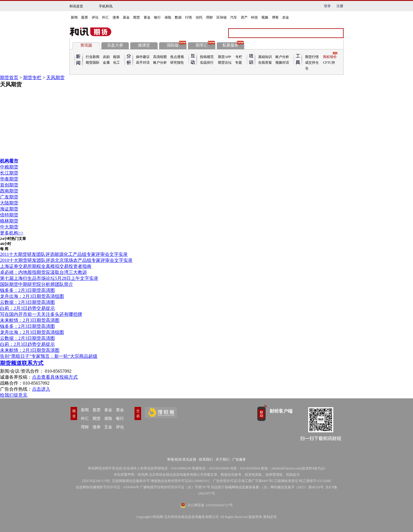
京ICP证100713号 (96, 481)
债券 (116, 17)
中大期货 (9, 227)
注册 (340, 6)
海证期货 (9, 209)
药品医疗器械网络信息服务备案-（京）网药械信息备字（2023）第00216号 (267, 487)
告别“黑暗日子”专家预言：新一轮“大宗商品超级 (49, 356)
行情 (189, 17)
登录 (327, 6)
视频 (265, 17)
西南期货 (9, 191)
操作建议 (143, 57)
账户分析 (160, 63)
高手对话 (143, 63)
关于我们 (222, 459)
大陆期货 (9, 203)
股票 (85, 17)
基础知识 (265, 57)
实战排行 (207, 63)
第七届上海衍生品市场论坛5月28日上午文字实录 (49, 278)
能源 (117, 57)
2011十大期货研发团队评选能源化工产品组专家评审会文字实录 (64, 254)
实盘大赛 (115, 45)
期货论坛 (225, 63)
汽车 (234, 17)
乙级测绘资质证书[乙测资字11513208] (303, 481)
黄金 (147, 17)
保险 (168, 17)
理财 (209, 17)
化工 (117, 63)
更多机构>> (12, 233)
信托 (199, 17)
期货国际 (93, 63)
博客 (275, 17)
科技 (254, 17)
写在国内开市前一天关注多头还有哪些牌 (41, 314)
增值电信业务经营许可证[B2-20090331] (180, 481)
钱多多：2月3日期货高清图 (27, 290)
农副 (106, 57)
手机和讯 (106, 6)
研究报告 (177, 63)
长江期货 (9, 173)
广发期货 (9, 197)
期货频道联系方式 (22, 363)
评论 (95, 17)
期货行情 (312, 57)
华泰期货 (9, 179)
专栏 (239, 57)
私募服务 (233, 45)
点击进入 (41, 389)
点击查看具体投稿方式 (55, 377)
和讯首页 (76, 6)
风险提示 (293, 475)
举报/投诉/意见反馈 (182, 459)
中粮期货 (9, 167)
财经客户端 (281, 411)
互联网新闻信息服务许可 (131, 481)
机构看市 (9, 161)
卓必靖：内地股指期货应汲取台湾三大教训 (43, 272)
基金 (126, 17)
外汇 (105, 17)
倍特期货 (9, 215)
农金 (286, 17)
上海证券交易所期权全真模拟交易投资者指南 (46, 266)
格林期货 (9, 221)
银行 (157, 17)
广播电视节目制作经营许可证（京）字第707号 (175, 487)
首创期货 (9, 185)
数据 (178, 17)
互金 (108, 427)
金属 (106, 63)
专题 (238, 63)
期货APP (224, 57)
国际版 (176, 45)
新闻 (74, 17)
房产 (244, 17)
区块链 (222, 17)
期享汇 (205, 45)
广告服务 (239, 459)
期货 (137, 17)
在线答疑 (265, 63)
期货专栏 (32, 78)
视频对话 (282, 63)
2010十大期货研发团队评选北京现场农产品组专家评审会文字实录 (66, 260)
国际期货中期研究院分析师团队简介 (37, 284)
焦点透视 (177, 57)
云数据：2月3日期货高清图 (27, 302)
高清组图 (160, 57)
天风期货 (55, 78)
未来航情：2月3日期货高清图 (30, 320)
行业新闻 (93, 57)
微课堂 (144, 45)
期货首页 (9, 78)
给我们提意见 (14, 395)
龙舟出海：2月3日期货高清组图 (32, 296)
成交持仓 (312, 63)
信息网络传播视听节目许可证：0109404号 (107, 487)
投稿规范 (207, 57)
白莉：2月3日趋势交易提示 (27, 308)
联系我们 (206, 459)
